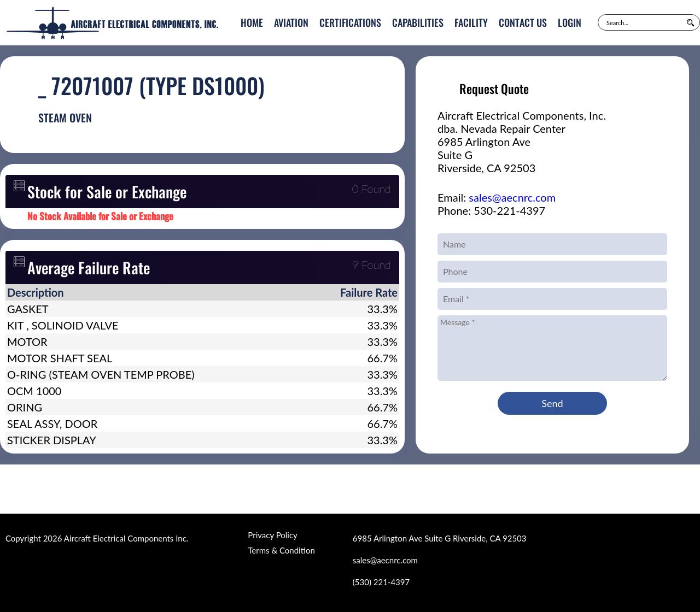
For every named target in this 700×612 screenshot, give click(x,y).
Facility (471, 22)
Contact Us (523, 22)
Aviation (291, 22)
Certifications (350, 22)
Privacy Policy (272, 535)
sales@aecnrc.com (512, 197)
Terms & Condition (281, 550)
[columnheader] (155, 292)
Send (552, 403)
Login (570, 22)
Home (252, 22)
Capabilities (418, 22)
